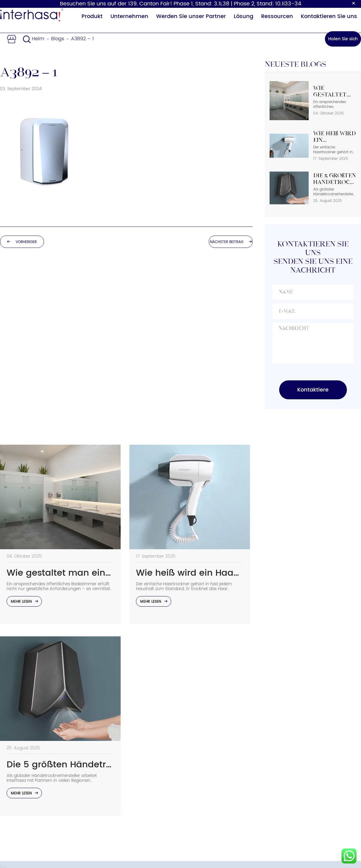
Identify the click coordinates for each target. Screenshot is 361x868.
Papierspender (126, 758)
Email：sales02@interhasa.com (292, 760)
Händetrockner (126, 731)
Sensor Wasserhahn (132, 798)
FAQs (187, 785)
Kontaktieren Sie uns (329, 16)
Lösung (244, 16)
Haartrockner (124, 771)
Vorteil (188, 758)
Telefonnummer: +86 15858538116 (295, 742)
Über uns (191, 731)
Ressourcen (277, 16)
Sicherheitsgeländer (132, 812)
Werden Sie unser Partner (191, 16)
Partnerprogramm (202, 798)
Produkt (92, 16)
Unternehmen (129, 16)
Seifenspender (125, 744)
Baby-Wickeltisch (129, 785)
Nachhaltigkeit (198, 744)
